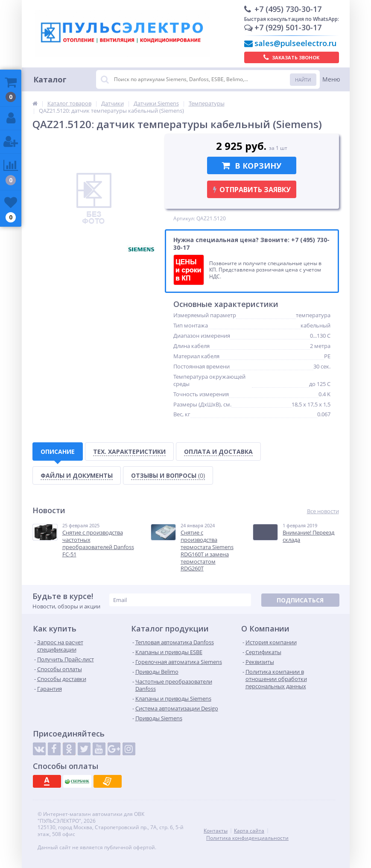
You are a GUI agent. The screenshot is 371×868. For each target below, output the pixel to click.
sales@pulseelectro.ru (295, 43)
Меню (331, 79)
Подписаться (300, 600)
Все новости (323, 511)
